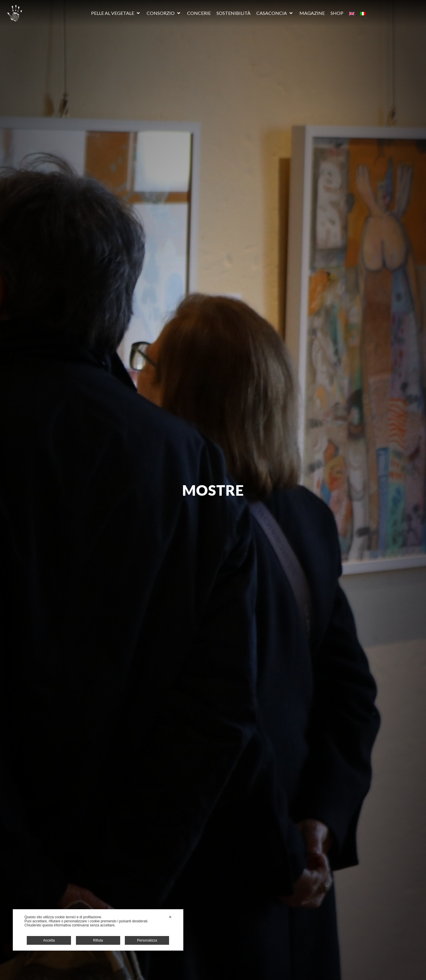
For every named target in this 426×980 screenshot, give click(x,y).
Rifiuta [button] (98, 940)
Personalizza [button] (147, 940)
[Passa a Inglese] (352, 13)
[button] (116, 13)
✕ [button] (170, 917)
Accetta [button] (49, 940)
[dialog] (98, 930)
